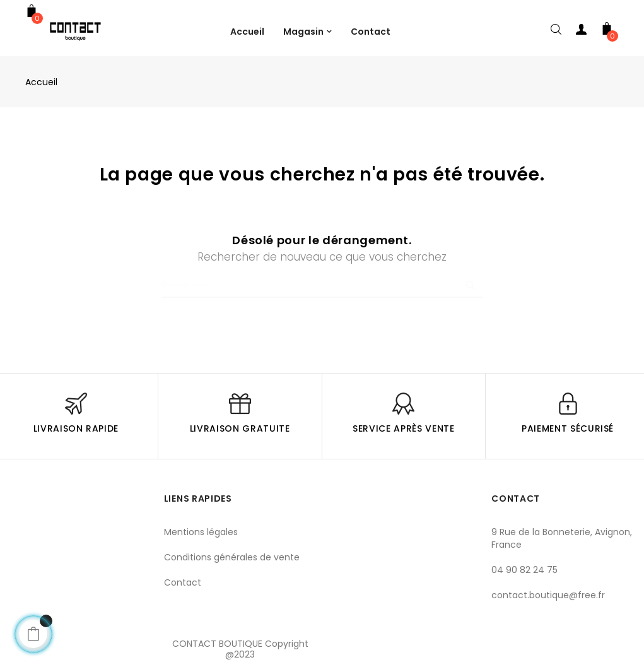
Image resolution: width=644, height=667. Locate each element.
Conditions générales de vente (232, 557)
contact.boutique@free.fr (548, 595)
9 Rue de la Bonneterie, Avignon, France (562, 538)
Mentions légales (201, 532)
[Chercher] (322, 285)
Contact (183, 582)
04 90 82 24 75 (524, 570)
